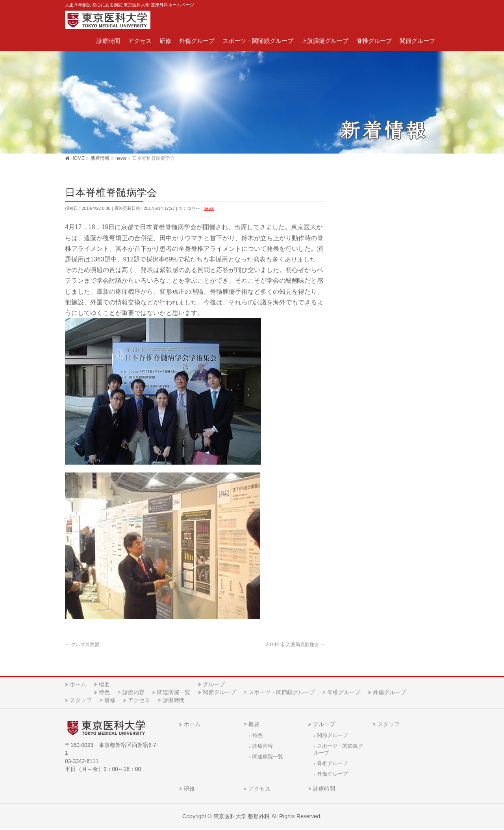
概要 (104, 685)
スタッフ (81, 701)
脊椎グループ (344, 693)
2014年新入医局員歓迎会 (295, 645)
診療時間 (174, 701)
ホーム (78, 685)
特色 (104, 693)
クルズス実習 (82, 645)
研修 (110, 701)
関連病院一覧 (174, 693)
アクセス (139, 701)
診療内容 (133, 693)
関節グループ (219, 693)
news (209, 208)
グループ (214, 685)
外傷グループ (389, 693)
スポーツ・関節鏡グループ (282, 693)
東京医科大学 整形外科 (242, 817)
